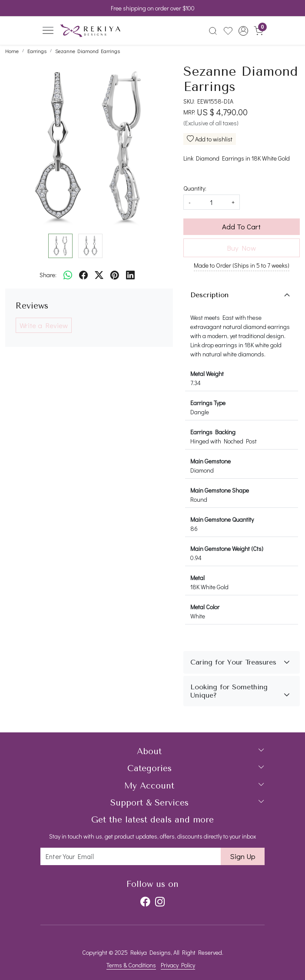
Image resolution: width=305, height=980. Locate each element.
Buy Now (241, 248)
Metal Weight (207, 374)
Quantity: (195, 188)
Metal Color (205, 607)
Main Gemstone (211, 461)
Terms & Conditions (131, 965)
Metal (197, 578)
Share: (48, 275)
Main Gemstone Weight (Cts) (227, 549)
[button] (243, 31)
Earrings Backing (213, 432)
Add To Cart (241, 227)
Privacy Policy (178, 965)
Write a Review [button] (44, 325)
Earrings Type (208, 403)
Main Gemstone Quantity (222, 519)
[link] (213, 31)
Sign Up (243, 856)
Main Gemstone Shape (220, 490)
